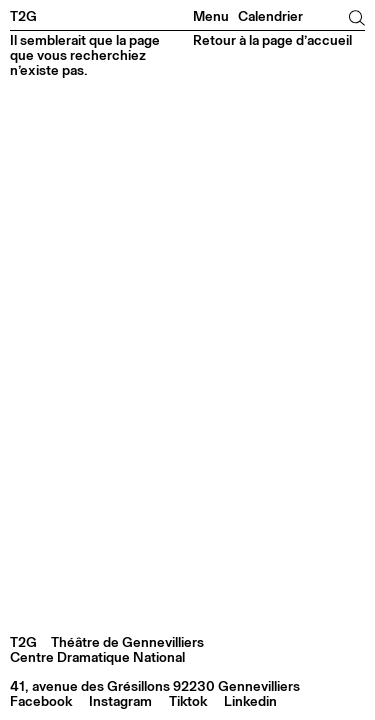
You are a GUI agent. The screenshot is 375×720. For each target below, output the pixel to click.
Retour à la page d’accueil (272, 41)
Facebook (41, 702)
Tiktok (188, 702)
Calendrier (270, 17)
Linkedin (250, 702)
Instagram (120, 702)
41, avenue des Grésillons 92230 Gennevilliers (155, 687)
